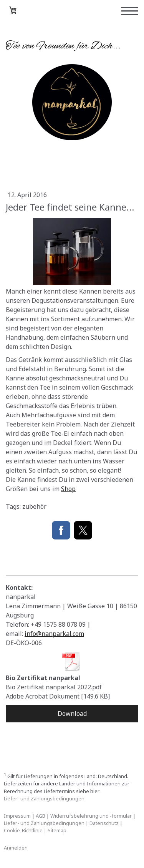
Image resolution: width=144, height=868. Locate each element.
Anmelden (16, 848)
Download (72, 714)
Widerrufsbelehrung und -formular (91, 816)
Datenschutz (104, 823)
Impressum (17, 816)
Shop (68, 489)
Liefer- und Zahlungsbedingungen (44, 798)
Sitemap (57, 830)
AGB (41, 816)
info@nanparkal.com (54, 634)
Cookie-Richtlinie (23, 830)
